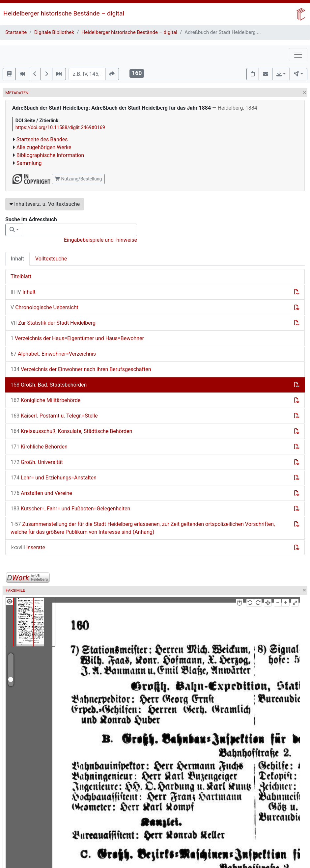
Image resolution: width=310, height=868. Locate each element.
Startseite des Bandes (42, 139)
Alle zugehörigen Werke (44, 147)
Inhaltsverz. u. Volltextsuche (45, 204)
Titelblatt (21, 276)
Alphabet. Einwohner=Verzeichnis (53, 354)
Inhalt (17, 259)
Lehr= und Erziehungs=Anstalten (54, 478)
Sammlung (29, 163)
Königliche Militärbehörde (45, 400)
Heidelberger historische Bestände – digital (64, 13)
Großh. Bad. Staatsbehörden (49, 385)
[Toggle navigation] (298, 55)
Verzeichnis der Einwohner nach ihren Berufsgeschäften (81, 369)
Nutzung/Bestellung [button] (78, 179)
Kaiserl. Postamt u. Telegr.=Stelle (54, 416)
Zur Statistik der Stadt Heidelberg (53, 323)
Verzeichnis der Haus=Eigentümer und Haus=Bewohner (77, 338)
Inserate (28, 547)
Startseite (16, 32)
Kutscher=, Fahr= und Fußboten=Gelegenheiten (70, 509)
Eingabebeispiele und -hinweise (100, 240)
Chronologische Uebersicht (44, 307)
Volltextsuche (51, 259)
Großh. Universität (37, 462)
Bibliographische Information (50, 155)
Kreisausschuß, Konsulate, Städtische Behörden (71, 431)
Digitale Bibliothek (54, 32)
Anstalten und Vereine (41, 493)
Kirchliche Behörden (39, 447)
